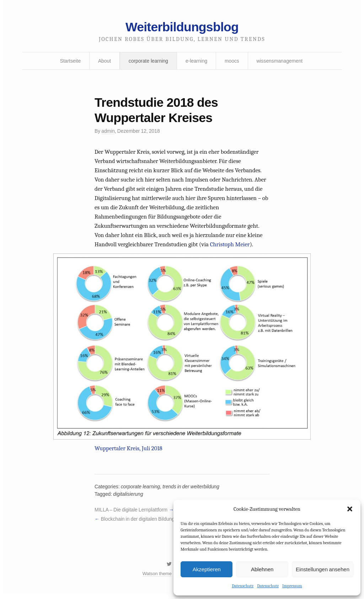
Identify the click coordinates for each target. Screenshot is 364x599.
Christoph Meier (232, 247)
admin (108, 132)
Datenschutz (243, 586)
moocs (232, 62)
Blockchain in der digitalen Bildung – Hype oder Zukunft (161, 523)
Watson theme (157, 579)
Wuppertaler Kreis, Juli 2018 (129, 451)
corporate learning (148, 62)
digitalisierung (129, 498)
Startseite (69, 62)
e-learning (197, 62)
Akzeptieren (207, 569)
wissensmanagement (280, 62)
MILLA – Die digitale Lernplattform (132, 514)
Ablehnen (262, 569)
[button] (350, 509)
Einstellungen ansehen (323, 569)
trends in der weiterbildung (192, 490)
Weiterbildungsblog (182, 28)
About (104, 62)
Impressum (292, 586)
